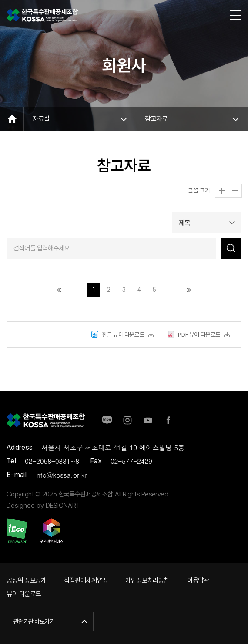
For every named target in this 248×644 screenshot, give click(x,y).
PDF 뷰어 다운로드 (194, 338)
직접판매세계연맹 (86, 580)
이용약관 (198, 580)
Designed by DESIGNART (43, 505)
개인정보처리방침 (147, 580)
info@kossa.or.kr (61, 475)
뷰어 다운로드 (24, 594)
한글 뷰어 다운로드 (118, 338)
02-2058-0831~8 (52, 461)
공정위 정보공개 (26, 580)
